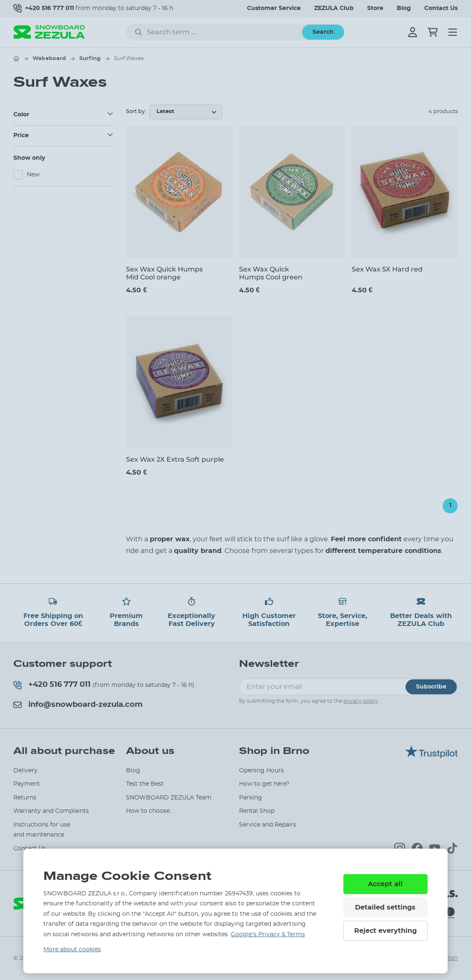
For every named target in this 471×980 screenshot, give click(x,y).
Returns (25, 798)
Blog (404, 8)
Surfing (90, 59)
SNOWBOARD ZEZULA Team (169, 798)
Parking (251, 798)
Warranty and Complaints (51, 811)
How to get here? (264, 784)
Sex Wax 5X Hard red (387, 269)
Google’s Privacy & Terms (268, 935)
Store (375, 8)
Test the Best (145, 784)
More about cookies (72, 950)
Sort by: (136, 112)
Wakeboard (49, 59)
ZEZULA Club (334, 8)
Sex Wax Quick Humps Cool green (271, 273)
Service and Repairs (268, 825)
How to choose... (150, 811)
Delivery (25, 771)
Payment (27, 784)
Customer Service (274, 8)
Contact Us (441, 8)
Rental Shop (257, 811)
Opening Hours (261, 771)
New (33, 175)
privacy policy (361, 701)
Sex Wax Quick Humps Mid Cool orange (164, 273)
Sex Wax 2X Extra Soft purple (175, 459)
